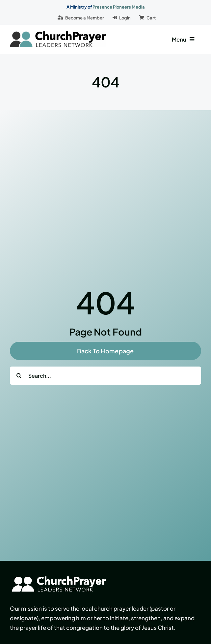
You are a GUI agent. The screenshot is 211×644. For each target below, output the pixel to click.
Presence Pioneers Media (119, 7)
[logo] (58, 34)
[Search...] (105, 376)
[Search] (19, 376)
